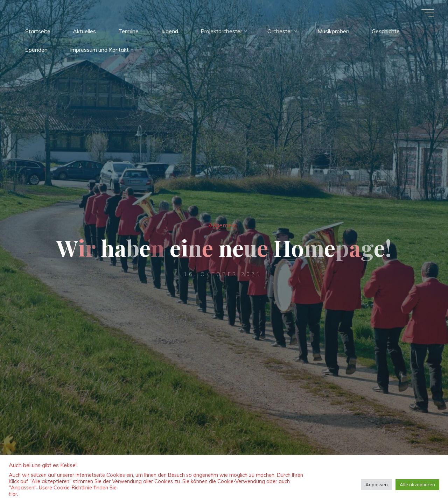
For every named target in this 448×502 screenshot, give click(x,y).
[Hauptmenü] (428, 13)
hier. (13, 494)
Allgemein (222, 225)
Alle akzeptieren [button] (417, 485)
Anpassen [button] (377, 485)
